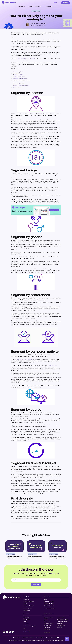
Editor (25, 622)
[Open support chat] (67, 639)
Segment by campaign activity (22, 81)
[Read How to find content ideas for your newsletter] (14, 550)
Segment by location (19, 72)
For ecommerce (49, 623)
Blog (45, 599)
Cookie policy (50, 638)
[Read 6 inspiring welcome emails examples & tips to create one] (58, 550)
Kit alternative (61, 617)
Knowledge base (49, 601)
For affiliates (47, 625)
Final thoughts (17, 87)
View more (27, 631)
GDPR (57, 638)
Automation (27, 619)
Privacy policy (40, 638)
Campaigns (27, 617)
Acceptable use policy (28, 638)
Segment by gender (19, 76)
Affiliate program (49, 604)
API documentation (50, 608)
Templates (27, 624)
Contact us (27, 610)
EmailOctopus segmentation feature (26, 58)
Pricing (30, 6)
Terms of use (17, 638)
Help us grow (27, 608)
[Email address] (36, 580)
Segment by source (19, 83)
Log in (55, 3)
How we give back (29, 601)
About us (26, 599)
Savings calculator (29, 606)
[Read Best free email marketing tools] (36, 550)
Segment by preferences (20, 79)
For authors (47, 621)
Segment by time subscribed (21, 85)
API (25, 628)
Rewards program (49, 606)
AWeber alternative (63, 619)
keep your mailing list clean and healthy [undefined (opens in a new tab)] (30, 387)
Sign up (66, 3)
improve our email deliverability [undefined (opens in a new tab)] (23, 359)
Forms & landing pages (30, 626)
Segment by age (18, 74)
